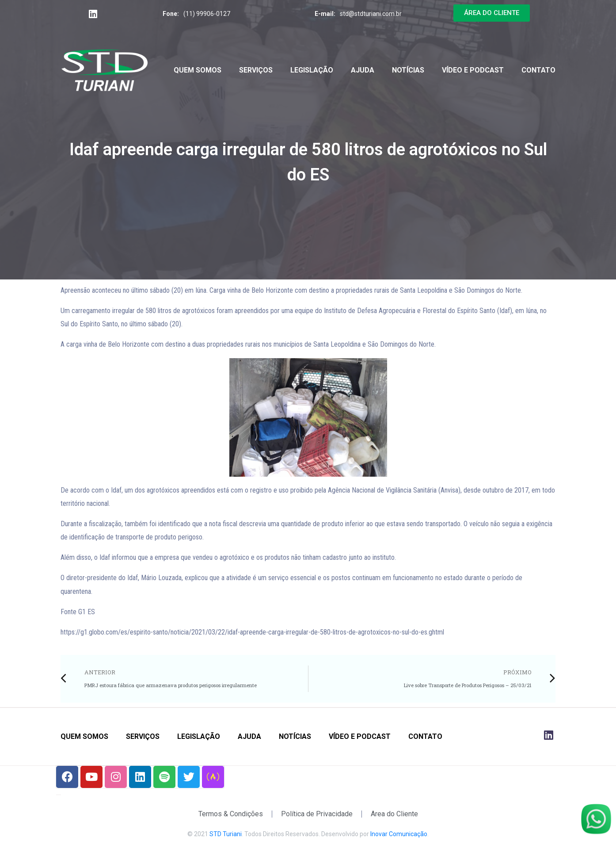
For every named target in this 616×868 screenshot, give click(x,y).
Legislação (312, 70)
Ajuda (363, 70)
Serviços (256, 70)
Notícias (408, 70)
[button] (492, 13)
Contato (538, 70)
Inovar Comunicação (399, 834)
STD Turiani (226, 834)
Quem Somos (198, 70)
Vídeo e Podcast (473, 70)
